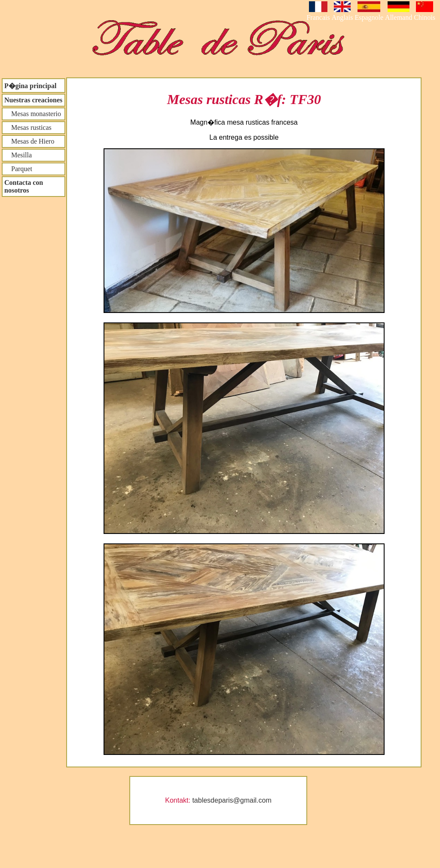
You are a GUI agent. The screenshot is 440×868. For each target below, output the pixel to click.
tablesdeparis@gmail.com (232, 800)
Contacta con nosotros (24, 186)
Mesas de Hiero (29, 141)
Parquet (18, 169)
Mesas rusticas (28, 127)
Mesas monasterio (33, 114)
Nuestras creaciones (33, 100)
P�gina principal (30, 86)
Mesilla (18, 155)
